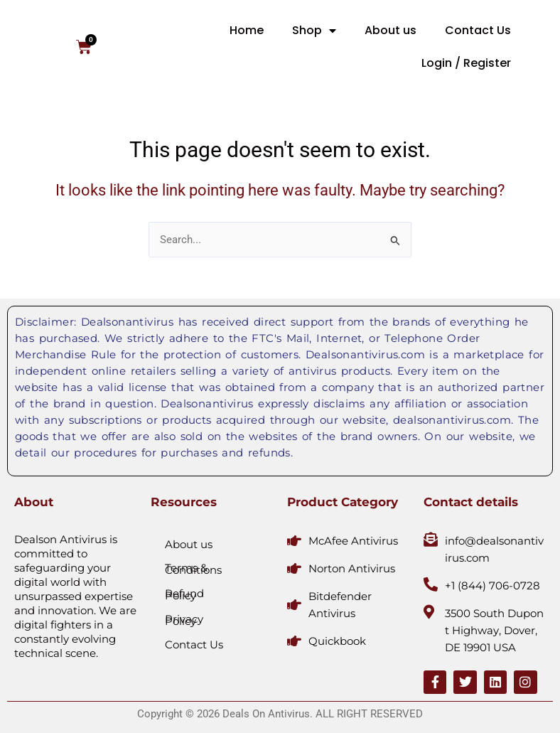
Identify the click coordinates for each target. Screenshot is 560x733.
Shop (314, 31)
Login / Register (466, 63)
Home (247, 30)
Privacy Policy (184, 620)
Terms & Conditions (193, 569)
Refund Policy (184, 594)
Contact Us (478, 30)
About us (391, 30)
